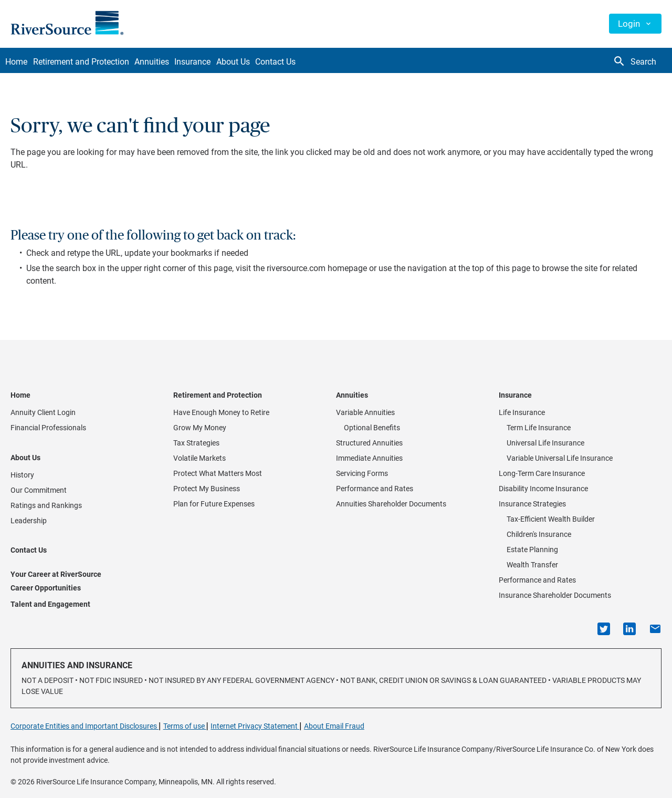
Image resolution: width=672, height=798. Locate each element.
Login (629, 24)
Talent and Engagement (50, 604)
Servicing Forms (362, 473)
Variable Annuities (365, 412)
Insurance (229, 62)
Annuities (177, 62)
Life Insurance (522, 412)
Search (634, 61)
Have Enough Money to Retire (221, 412)
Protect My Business (207, 489)
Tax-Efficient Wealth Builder (551, 519)
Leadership (29, 521)
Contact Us (332, 62)
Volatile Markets (199, 458)
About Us (279, 62)
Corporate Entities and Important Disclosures (85, 726)
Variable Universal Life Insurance (560, 458)
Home (22, 62)
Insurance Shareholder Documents (555, 595)
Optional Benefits (372, 428)
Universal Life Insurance (545, 443)
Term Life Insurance (539, 428)
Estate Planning (532, 550)
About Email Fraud (334, 726)
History (22, 475)
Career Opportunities (46, 588)
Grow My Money (200, 428)
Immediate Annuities (369, 458)
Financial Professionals (48, 428)
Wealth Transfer (532, 565)
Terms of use (185, 726)
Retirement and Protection (96, 62)
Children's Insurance (539, 534)
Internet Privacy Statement (255, 726)
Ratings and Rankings (46, 505)
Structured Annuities (369, 443)
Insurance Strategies (532, 504)
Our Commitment (39, 490)
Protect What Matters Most (218, 473)
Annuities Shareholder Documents (391, 504)
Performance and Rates (375, 489)
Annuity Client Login (43, 412)
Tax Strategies (196, 443)
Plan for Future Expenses (214, 504)
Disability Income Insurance (543, 489)
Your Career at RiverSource (56, 574)
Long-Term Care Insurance (542, 473)
